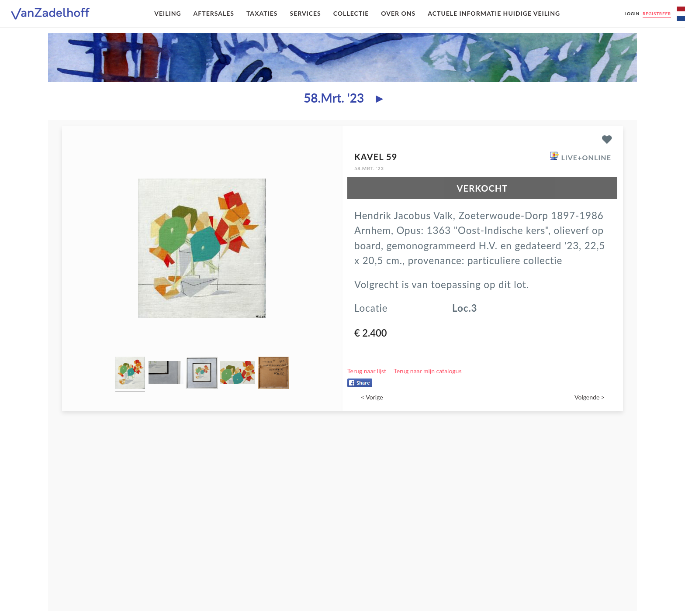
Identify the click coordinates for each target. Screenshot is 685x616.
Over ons (398, 13)
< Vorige (372, 397)
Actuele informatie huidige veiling (494, 13)
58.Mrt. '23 (334, 98)
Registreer (657, 14)
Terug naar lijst (367, 371)
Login (632, 14)
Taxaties (262, 13)
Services (305, 13)
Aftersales (214, 13)
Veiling (168, 13)
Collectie (351, 13)
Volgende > (590, 397)
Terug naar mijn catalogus (427, 371)
